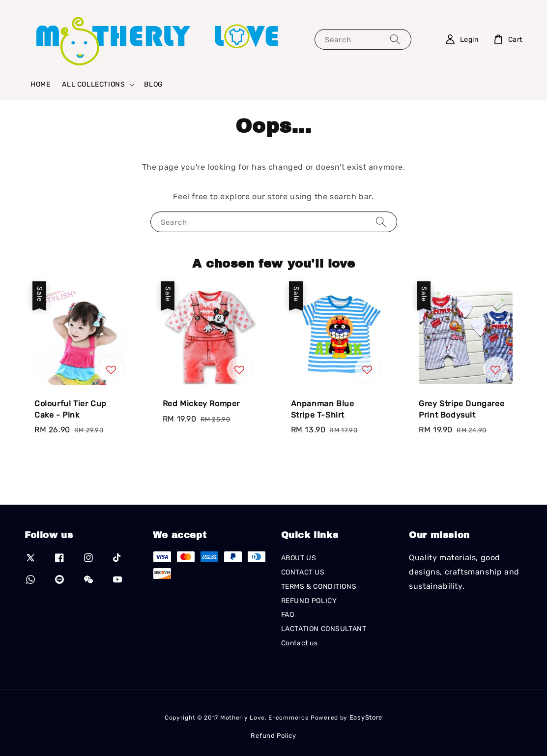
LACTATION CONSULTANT (324, 629)
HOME (40, 84)
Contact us (300, 643)
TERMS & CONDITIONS (319, 587)
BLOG (153, 84)
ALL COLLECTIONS (93, 84)
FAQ (288, 615)
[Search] (395, 39)
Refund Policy (273, 736)
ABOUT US (299, 558)
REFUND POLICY (309, 601)
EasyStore (366, 717)
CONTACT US (303, 572)
